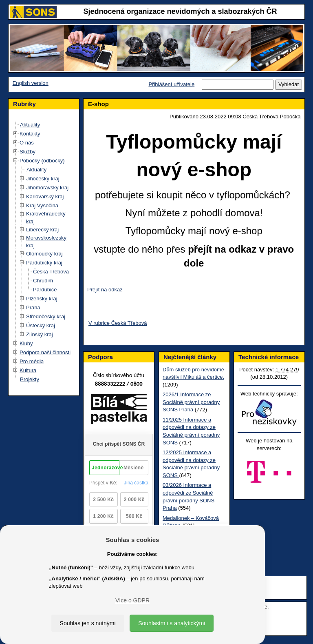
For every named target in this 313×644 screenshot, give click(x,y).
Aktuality (30, 125)
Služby (28, 152)
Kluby (26, 343)
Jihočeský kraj (43, 179)
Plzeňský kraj (42, 299)
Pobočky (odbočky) (42, 161)
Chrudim (43, 281)
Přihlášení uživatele (171, 84)
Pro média (32, 361)
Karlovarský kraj (45, 197)
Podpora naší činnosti (45, 352)
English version (31, 83)
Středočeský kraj (46, 316)
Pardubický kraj (44, 263)
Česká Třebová (51, 272)
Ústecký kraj (41, 325)
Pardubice (45, 290)
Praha (33, 308)
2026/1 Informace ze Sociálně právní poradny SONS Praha (191, 402)
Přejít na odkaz (105, 290)
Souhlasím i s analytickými (172, 623)
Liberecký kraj (42, 230)
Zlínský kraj (40, 334)
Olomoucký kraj (44, 254)
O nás (27, 143)
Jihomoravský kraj (47, 188)
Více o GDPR (132, 600)
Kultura (28, 370)
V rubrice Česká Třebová (118, 323)
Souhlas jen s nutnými (88, 623)
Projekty (30, 379)
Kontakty (30, 134)
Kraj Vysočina (42, 205)
